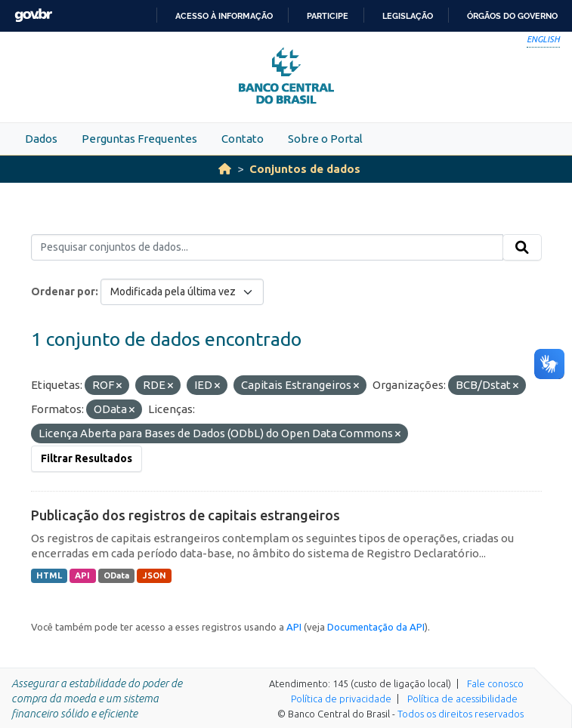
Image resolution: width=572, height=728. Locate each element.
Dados (41, 139)
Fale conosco (495, 683)
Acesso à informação (224, 16)
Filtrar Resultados (87, 458)
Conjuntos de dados (305, 169)
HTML (49, 575)
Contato (243, 139)
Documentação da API (376, 627)
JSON (155, 575)
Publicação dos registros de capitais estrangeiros (186, 515)
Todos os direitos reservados (461, 714)
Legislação (408, 16)
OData (116, 575)
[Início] (225, 169)
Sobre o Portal (325, 139)
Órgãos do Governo (512, 16)
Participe (328, 16)
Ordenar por (63, 292)
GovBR (33, 15)
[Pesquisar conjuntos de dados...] (267, 248)
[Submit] (522, 248)
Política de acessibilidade (462, 699)
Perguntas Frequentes (139, 139)
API (82, 575)
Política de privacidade (341, 699)
